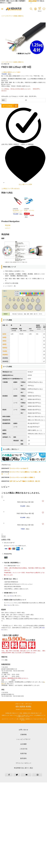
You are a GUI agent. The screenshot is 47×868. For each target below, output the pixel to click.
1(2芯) (4, 334)
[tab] (23, 234)
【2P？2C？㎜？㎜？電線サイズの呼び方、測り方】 (25, 481)
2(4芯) (4, 337)
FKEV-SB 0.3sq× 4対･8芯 (25, 525)
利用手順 (24, 754)
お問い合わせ (24, 730)
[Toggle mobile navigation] (2, 9)
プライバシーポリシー (24, 763)
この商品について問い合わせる (10, 188)
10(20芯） (6, 355)
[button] (31, 9)
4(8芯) (4, 344)
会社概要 (24, 744)
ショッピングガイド (23, 739)
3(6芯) (4, 341)
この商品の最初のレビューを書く (11, 72)
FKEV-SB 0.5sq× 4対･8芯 (25, 502)
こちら (11, 596)
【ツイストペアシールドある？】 (19, 468)
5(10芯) (5, 348)
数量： (4, 100)
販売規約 (24, 758)
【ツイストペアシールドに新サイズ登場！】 (22, 477)
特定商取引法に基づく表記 (24, 768)
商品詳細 (8, 225)
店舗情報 (24, 735)
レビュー (8, 228)
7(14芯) (5, 351)
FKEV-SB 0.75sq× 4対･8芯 (25, 514)
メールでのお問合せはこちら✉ (23, 3)
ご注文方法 (23, 749)
